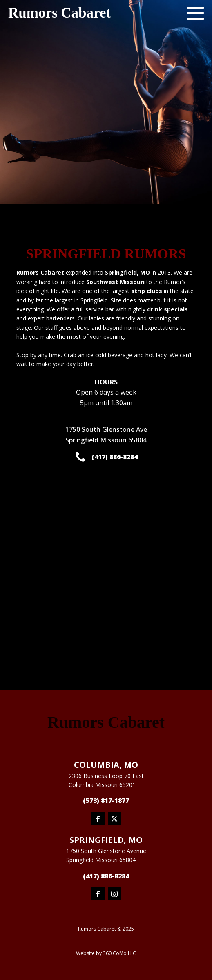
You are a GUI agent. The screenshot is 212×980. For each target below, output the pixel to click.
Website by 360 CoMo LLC (106, 953)
